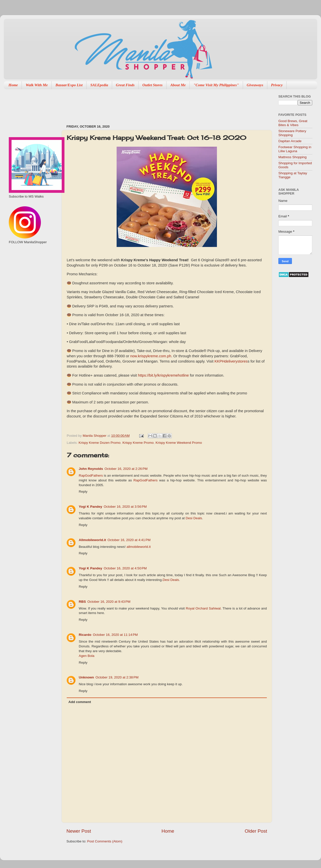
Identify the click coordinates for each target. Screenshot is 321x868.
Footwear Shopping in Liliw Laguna (295, 149)
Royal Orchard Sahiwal (203, 608)
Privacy (277, 85)
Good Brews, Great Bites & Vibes (293, 123)
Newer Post (79, 831)
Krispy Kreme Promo (138, 443)
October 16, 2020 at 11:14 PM (115, 635)
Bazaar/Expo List (69, 85)
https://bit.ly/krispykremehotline (163, 375)
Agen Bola (87, 656)
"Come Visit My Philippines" (216, 85)
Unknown (86, 677)
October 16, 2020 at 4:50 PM (125, 568)
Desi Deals (194, 518)
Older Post (256, 831)
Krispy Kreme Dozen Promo (99, 443)
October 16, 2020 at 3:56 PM (125, 507)
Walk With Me (37, 85)
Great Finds (125, 85)
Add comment (80, 702)
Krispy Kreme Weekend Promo (179, 443)
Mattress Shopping (293, 157)
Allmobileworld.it (92, 540)
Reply (83, 492)
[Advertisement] (158, 104)
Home (13, 85)
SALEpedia (99, 85)
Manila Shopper (95, 436)
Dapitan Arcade (290, 141)
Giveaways (255, 85)
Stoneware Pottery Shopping (292, 133)
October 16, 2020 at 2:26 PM (126, 469)
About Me (178, 85)
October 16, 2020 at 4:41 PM (129, 540)
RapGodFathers (91, 475)
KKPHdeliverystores (231, 361)
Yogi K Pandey (91, 507)
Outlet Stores (152, 85)
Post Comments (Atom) (105, 841)
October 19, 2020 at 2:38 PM (117, 677)
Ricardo (85, 635)
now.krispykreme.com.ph (151, 356)
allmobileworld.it (139, 547)
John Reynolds (91, 469)
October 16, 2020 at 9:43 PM (109, 602)
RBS (82, 602)
